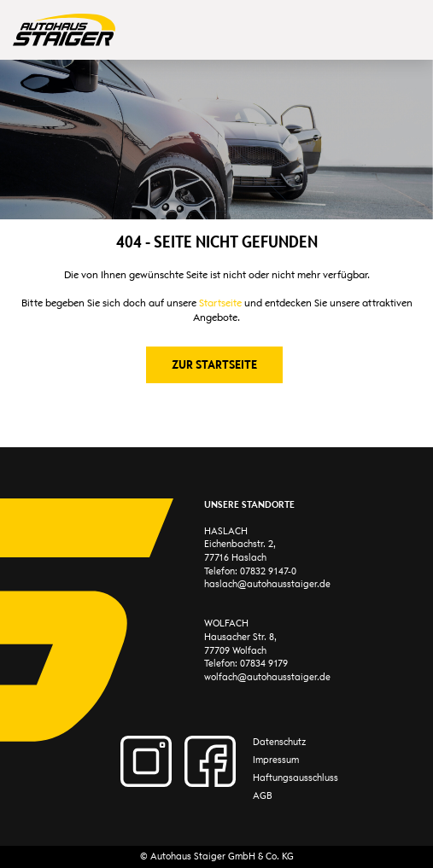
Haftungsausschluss (295, 778)
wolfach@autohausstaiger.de (267, 677)
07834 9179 (264, 664)
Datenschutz (279, 742)
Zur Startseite (214, 364)
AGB (263, 796)
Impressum (276, 760)
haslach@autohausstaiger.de (267, 584)
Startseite (220, 303)
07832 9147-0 (268, 571)
